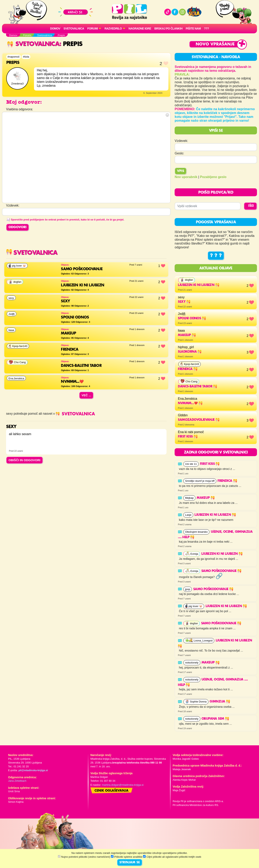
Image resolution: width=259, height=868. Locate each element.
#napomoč (14, 57)
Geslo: (179, 153)
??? (206, 28)
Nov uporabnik (186, 177)
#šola (26, 57)
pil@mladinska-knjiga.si (33, 770)
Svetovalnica (74, 28)
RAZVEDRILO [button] (113, 28)
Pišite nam (193, 28)
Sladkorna (190, 352)
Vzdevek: (181, 141)
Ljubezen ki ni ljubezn (198, 285)
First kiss (188, 437)
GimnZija (220, 702)
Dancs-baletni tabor (197, 387)
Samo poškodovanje (221, 571)
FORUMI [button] (93, 28)
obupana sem (215, 719)
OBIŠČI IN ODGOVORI (24, 460)
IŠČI (251, 206)
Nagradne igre (140, 28)
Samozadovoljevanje (199, 420)
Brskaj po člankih (168, 28)
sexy (184, 302)
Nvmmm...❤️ (190, 403)
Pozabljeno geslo (213, 177)
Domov (55, 28)
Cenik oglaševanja (111, 791)
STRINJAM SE (130, 863)
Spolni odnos (192, 319)
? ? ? (216, 256)
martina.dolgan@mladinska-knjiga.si (123, 785)
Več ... (86, 395)
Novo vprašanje (215, 44)
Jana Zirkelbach (17, 781)
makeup (187, 335)
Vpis (181, 171)
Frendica (188, 369)
